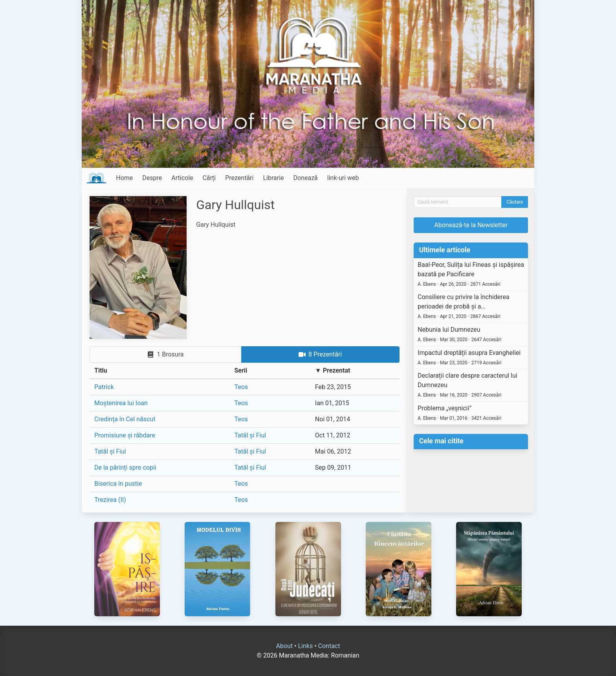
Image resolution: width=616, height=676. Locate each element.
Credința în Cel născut (125, 419)
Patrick (104, 387)
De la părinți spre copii (125, 468)
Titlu (101, 370)
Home (124, 178)
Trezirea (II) (110, 500)
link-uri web (343, 178)
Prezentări (239, 178)
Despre (152, 178)
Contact (329, 646)
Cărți (209, 178)
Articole (182, 178)
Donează (306, 178)
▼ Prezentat (333, 370)
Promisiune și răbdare (125, 435)
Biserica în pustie (118, 484)
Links (305, 646)
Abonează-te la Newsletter (471, 225)
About (285, 646)
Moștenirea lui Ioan (121, 403)
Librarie (273, 178)
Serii (241, 370)
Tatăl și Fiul (250, 435)
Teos (241, 387)
